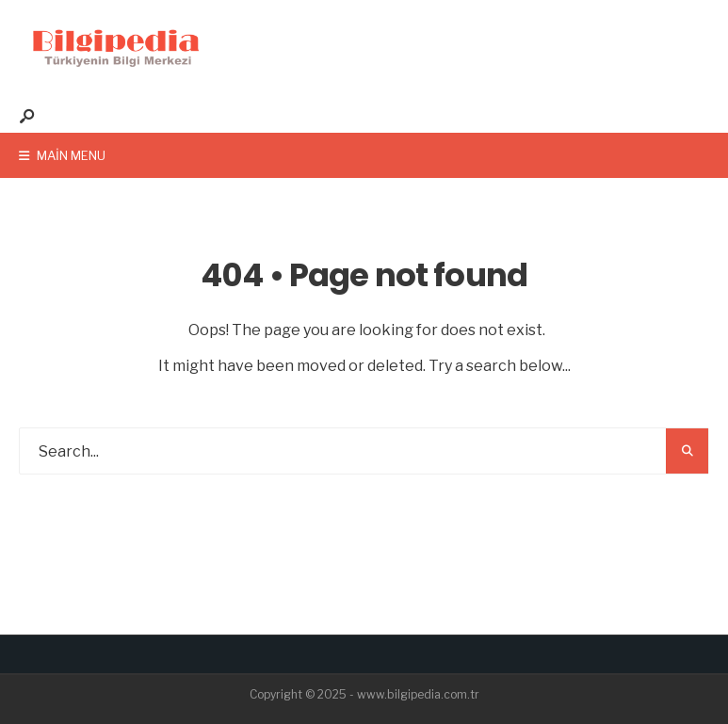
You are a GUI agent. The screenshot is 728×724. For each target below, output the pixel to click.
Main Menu (62, 155)
